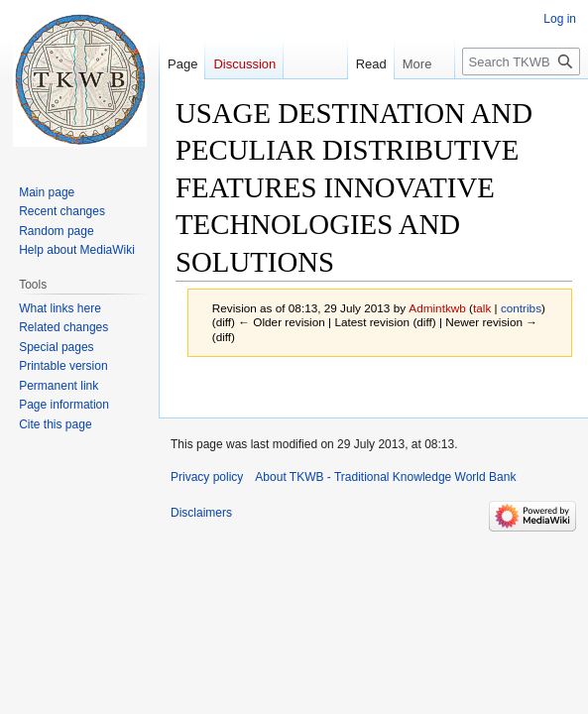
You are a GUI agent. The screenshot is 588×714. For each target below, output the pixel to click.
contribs (521, 308)
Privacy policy (207, 477)
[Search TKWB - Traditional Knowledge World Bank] (521, 61)
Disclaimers (201, 513)
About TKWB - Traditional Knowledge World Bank (385, 477)
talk (482, 308)
